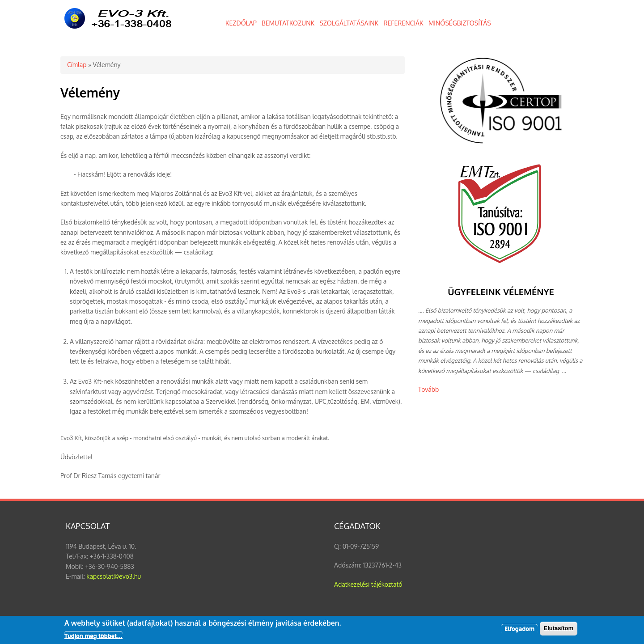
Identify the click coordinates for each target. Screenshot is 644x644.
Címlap (77, 65)
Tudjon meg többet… (93, 637)
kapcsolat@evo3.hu (114, 576)
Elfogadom (519, 631)
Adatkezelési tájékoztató (368, 584)
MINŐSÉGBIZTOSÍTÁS (460, 23)
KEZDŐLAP (241, 23)
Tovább (428, 389)
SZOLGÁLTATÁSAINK (349, 23)
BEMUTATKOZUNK (288, 23)
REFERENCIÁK (403, 23)
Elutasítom (559, 630)
